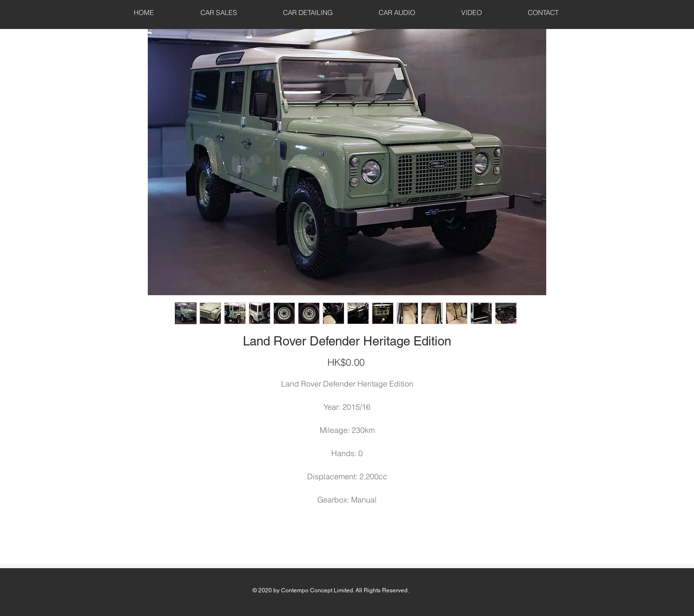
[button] (219, 13)
